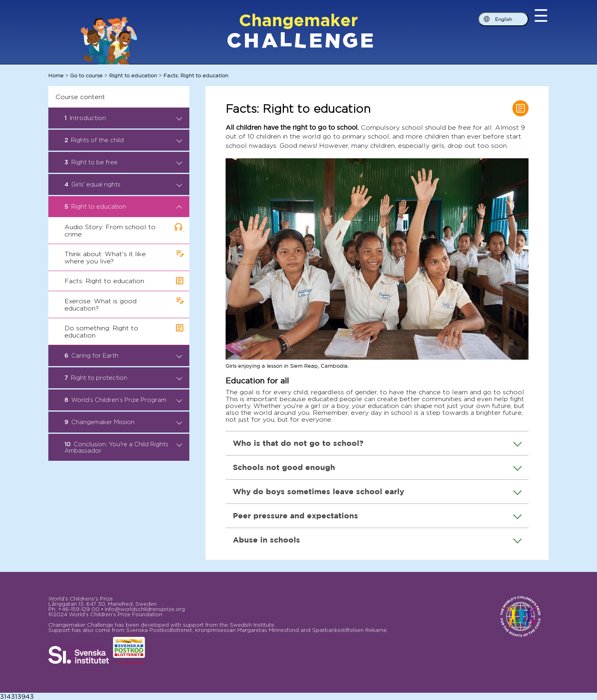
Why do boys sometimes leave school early (377, 491)
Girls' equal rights (123, 184)
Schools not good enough (377, 467)
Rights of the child (123, 140)
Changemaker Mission (123, 422)
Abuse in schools (377, 539)
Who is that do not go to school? (377, 443)
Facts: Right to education (196, 75)
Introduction (123, 118)
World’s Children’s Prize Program (123, 400)
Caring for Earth (123, 356)
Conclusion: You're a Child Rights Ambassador (123, 447)
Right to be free (123, 162)
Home (56, 75)
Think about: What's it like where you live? (105, 258)
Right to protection (123, 378)
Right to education (133, 75)
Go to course (86, 75)
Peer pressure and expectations (377, 515)
